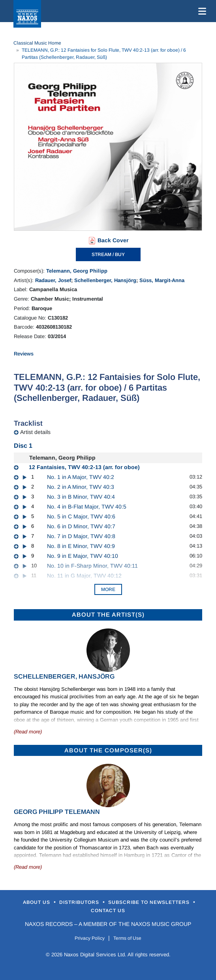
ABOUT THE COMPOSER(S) (108, 750)
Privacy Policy (90, 938)
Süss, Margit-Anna (162, 280)
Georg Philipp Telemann (57, 812)
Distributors (80, 902)
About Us (37, 902)
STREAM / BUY (108, 254)
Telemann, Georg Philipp (77, 271)
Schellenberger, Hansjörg (105, 280)
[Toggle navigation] (201, 11)
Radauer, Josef (53, 280)
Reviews (24, 354)
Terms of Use (127, 938)
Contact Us (108, 911)
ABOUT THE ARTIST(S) (108, 614)
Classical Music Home (37, 43)
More (108, 589)
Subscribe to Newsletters (150, 902)
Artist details (35, 432)
